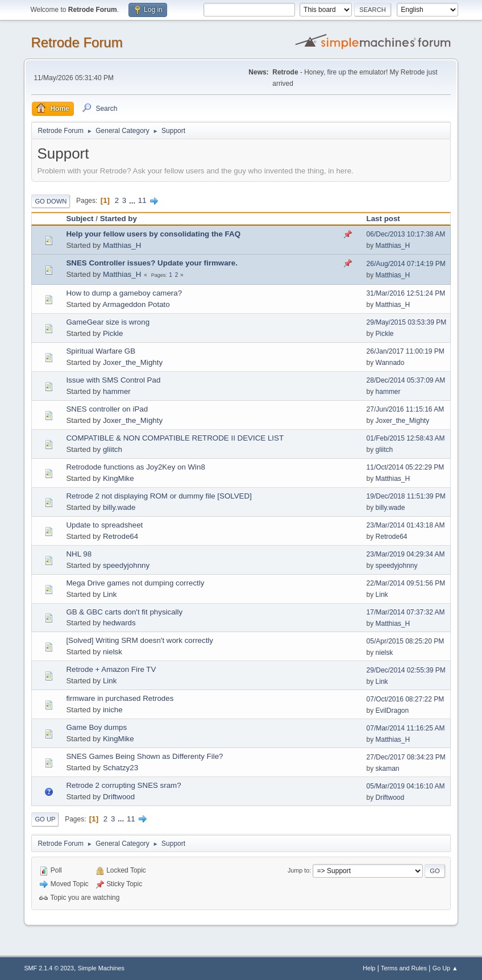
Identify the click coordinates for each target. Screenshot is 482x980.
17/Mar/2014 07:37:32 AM (406, 612)
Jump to (298, 870)
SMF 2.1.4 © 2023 (49, 968)
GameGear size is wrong (108, 322)
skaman (388, 769)
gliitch (113, 449)
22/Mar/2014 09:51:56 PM (406, 583)
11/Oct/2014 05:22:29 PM (406, 467)
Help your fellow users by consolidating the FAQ (153, 234)
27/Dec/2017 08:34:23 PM (406, 757)
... (133, 200)
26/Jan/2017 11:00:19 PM (406, 351)
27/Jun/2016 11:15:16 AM (406, 409)
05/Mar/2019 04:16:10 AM (406, 786)
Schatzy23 (120, 768)
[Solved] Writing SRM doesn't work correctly (140, 640)
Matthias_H (122, 245)
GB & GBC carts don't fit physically (124, 612)
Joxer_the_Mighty (133, 362)
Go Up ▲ (445, 968)
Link (110, 594)
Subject (80, 219)
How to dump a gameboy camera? (124, 293)
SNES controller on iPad (107, 409)
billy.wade (119, 507)
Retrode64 (120, 536)
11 (142, 200)
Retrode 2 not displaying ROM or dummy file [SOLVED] (159, 496)
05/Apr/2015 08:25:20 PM (406, 641)
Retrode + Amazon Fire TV (111, 669)
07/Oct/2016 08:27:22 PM (406, 699)
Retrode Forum (76, 42)
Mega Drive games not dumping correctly (135, 583)
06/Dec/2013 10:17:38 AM (406, 234)
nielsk (113, 652)
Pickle (113, 333)
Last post (383, 219)
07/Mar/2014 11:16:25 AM (406, 728)
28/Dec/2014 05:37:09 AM (406, 380)
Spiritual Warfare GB (101, 351)
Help (369, 968)
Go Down (51, 201)
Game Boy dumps (96, 727)
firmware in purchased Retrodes (120, 698)
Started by (119, 219)
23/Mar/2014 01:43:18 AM (406, 525)
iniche (113, 710)
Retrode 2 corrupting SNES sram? (123, 785)
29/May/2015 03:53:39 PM (407, 322)
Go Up (45, 819)
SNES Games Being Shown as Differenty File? (144, 756)
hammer (117, 391)
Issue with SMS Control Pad (113, 380)
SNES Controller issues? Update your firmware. (151, 263)
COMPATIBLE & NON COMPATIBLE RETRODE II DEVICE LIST (175, 438)
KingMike (119, 478)
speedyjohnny (126, 565)
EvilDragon (392, 711)
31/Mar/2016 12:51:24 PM (406, 293)
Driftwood (119, 797)
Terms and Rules (404, 968)
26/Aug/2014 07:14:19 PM (406, 264)
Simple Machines (101, 968)
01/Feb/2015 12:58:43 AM (406, 438)
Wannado (390, 363)
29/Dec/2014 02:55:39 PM (406, 670)
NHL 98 (79, 554)
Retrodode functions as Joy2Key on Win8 (136, 467)
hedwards (119, 623)
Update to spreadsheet (104, 525)
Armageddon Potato (136, 304)
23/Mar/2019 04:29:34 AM (406, 554)
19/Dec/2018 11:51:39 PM (406, 496)
